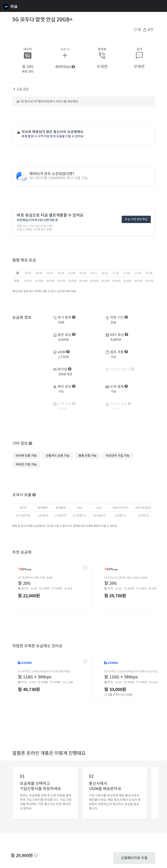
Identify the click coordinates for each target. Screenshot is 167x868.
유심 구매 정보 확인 (136, 220)
